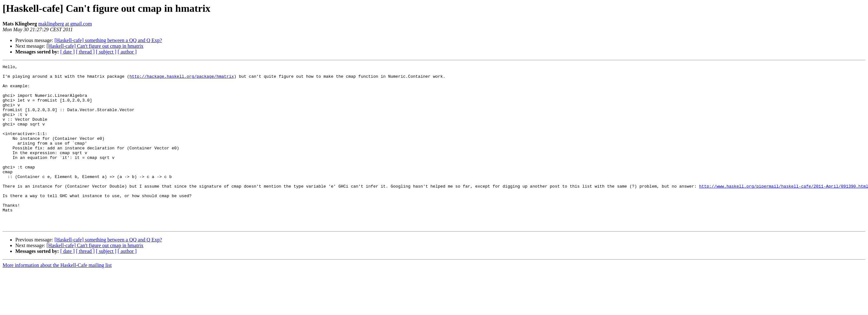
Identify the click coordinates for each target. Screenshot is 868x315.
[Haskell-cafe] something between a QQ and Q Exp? (108, 40)
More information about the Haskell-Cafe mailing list (57, 298)
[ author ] (127, 52)
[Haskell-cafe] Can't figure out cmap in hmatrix (95, 46)
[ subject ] (106, 52)
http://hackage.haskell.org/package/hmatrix (182, 79)
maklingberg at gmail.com (65, 24)
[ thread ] (85, 52)
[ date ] (67, 52)
